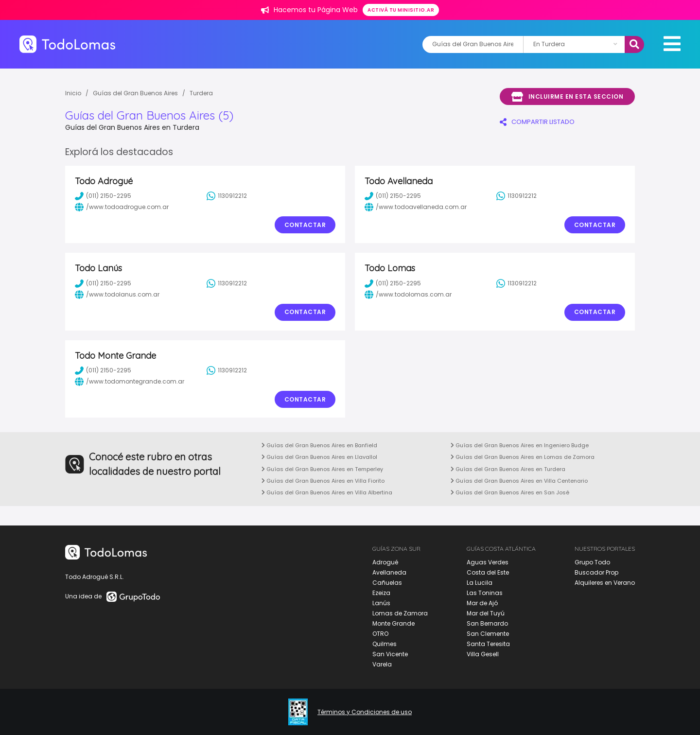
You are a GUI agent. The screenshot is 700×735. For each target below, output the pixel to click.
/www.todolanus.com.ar (117, 295)
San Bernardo (487, 623)
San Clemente (488, 634)
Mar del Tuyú (486, 613)
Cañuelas (387, 583)
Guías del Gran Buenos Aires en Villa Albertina (327, 492)
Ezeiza (381, 593)
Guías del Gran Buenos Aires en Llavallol (319, 457)
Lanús (381, 603)
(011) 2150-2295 (103, 196)
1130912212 (227, 196)
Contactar (305, 225)
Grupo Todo (592, 562)
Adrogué (385, 562)
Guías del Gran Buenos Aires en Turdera (508, 469)
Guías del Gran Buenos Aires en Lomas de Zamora (523, 457)
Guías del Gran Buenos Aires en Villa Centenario (519, 481)
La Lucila (480, 583)
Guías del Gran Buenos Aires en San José (510, 492)
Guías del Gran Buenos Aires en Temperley (322, 469)
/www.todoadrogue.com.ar (122, 207)
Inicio (73, 93)
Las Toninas (485, 593)
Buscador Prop (596, 572)
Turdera (201, 93)
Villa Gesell (483, 654)
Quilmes (385, 644)
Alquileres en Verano (605, 583)
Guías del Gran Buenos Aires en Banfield (319, 445)
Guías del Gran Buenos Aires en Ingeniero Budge (520, 445)
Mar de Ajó (482, 603)
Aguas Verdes (488, 562)
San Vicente (390, 654)
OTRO (380, 634)
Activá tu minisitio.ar (401, 10)
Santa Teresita (488, 644)
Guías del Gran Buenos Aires (135, 93)
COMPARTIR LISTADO (537, 122)
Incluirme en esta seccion (567, 97)
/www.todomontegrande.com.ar (130, 382)
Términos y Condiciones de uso (365, 712)
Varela (382, 664)
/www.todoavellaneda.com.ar (416, 207)
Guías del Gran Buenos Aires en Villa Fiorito (323, 481)
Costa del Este (488, 572)
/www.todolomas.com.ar (408, 295)
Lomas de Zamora (400, 613)
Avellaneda (389, 572)
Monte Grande (394, 623)
